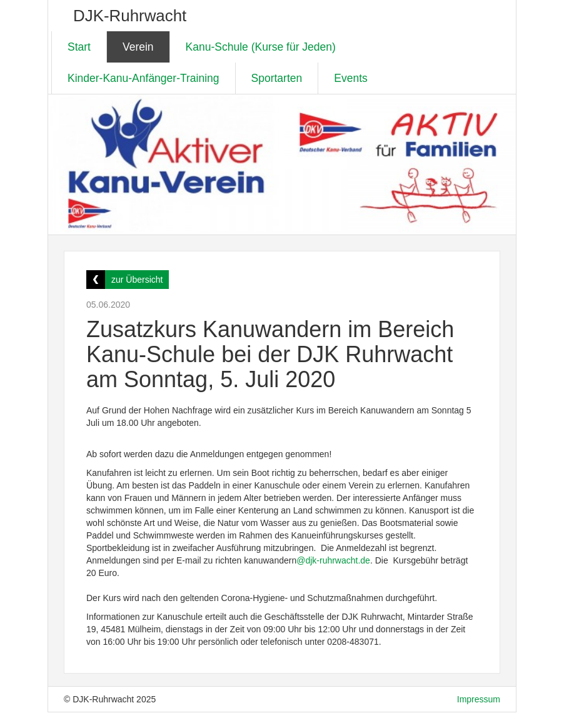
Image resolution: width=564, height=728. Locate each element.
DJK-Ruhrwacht (130, 16)
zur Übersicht (137, 280)
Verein (138, 47)
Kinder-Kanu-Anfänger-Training (144, 78)
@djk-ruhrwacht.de (333, 560)
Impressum (479, 699)
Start (79, 47)
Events (351, 78)
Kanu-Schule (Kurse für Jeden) (261, 47)
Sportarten (277, 78)
